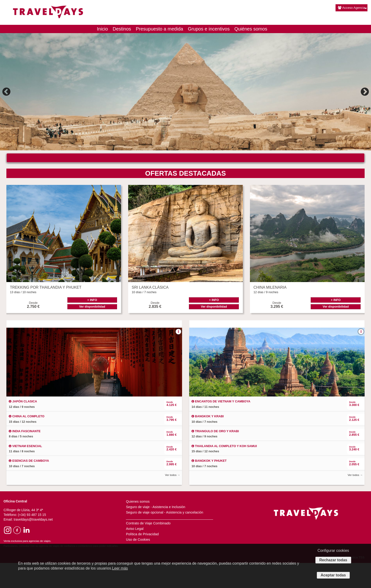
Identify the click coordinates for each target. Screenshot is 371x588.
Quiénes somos (251, 29)
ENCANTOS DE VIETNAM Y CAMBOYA (221, 427)
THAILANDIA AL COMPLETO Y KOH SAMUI (224, 471)
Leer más (120, 568)
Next (364, 92)
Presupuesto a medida (159, 29)
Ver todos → (172, 500)
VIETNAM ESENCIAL (25, 471)
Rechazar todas (333, 560)
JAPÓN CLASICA (23, 427)
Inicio (103, 29)
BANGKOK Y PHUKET (209, 486)
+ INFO (92, 325)
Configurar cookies (333, 551)
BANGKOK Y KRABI (208, 442)
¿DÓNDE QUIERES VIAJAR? (39, 161)
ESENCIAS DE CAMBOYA (29, 486)
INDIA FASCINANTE (25, 456)
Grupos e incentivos (209, 29)
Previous (7, 92)
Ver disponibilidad (92, 332)
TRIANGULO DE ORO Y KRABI (215, 456)
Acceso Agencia (351, 8)
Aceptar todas (333, 575)
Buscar (304, 175)
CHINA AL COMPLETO (26, 442)
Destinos (122, 29)
